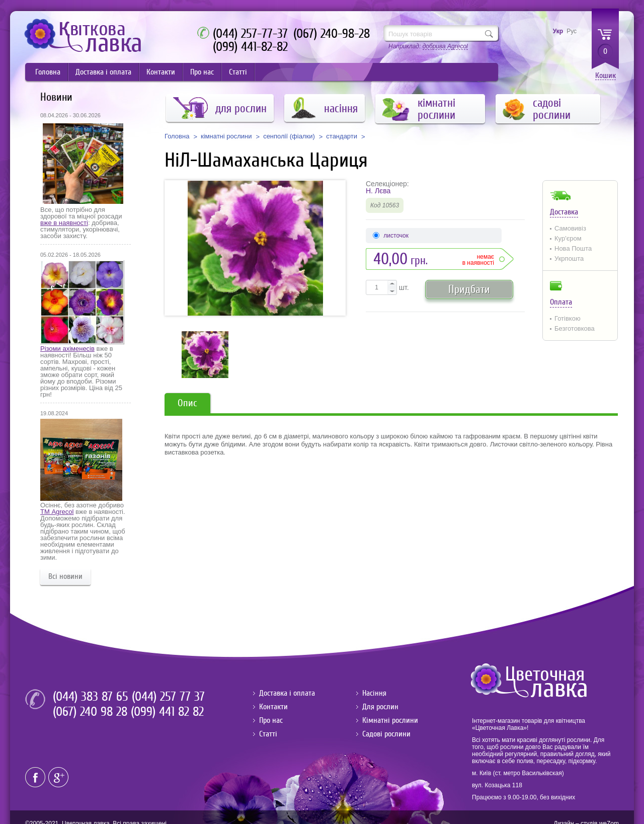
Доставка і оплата (103, 72)
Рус (572, 31)
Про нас (202, 72)
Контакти (161, 72)
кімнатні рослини (226, 136)
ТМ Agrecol (57, 512)
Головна (48, 72)
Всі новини (65, 576)
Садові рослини (386, 734)
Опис (187, 403)
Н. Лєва (378, 191)
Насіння (374, 693)
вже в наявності (64, 223)
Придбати (469, 289)
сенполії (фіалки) (289, 136)
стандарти (342, 136)
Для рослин (380, 707)
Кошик (606, 76)
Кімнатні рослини (390, 720)
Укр (558, 31)
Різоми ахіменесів (67, 349)
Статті (238, 72)
